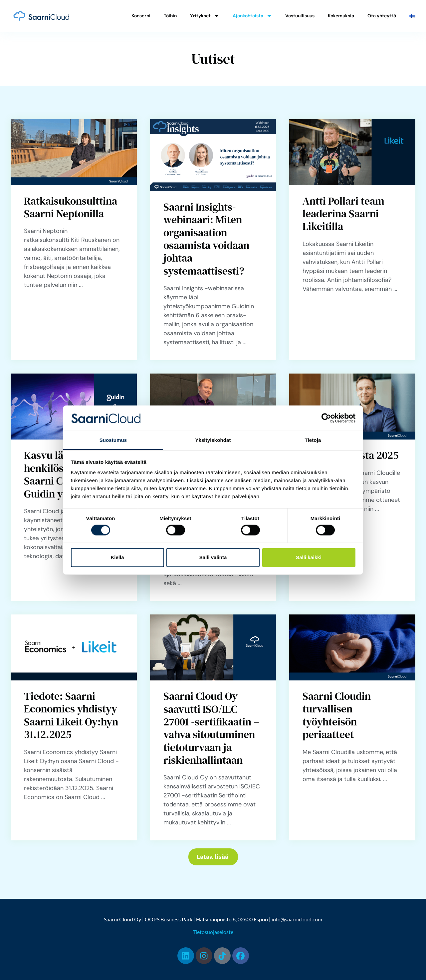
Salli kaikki (309, 557)
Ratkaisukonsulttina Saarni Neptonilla (71, 207)
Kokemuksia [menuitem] (341, 16)
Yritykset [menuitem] (205, 16)
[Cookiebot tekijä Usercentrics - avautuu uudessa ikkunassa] (326, 418)
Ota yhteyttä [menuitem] (382, 16)
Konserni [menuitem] (141, 16)
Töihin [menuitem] (170, 16)
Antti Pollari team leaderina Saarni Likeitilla (343, 214)
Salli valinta (213, 557)
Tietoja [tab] (313, 440)
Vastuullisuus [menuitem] (300, 16)
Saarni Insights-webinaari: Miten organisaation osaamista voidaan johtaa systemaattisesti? (206, 239)
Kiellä (117, 557)
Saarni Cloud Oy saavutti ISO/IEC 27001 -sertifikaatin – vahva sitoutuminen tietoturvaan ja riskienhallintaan (211, 728)
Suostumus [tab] (113, 440)
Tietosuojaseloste (213, 931)
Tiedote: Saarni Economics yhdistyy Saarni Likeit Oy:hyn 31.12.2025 (71, 715)
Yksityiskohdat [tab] (213, 440)
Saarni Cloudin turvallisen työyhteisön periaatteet (337, 715)
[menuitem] (412, 16)
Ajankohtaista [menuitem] (252, 16)
